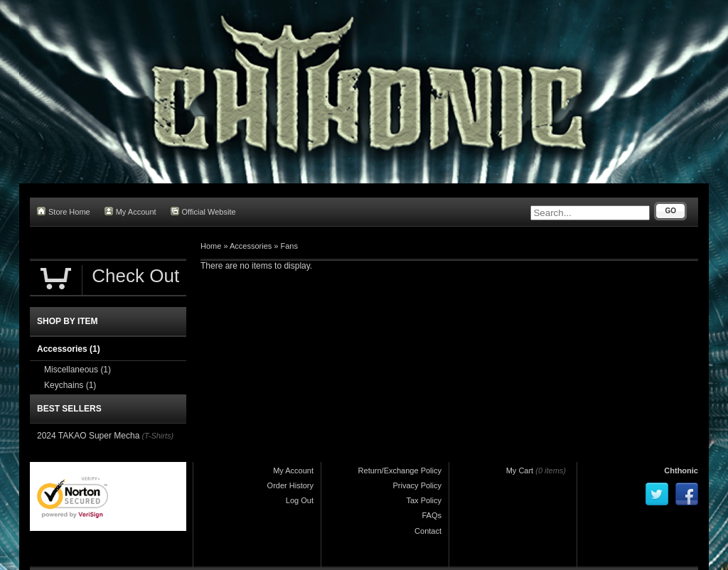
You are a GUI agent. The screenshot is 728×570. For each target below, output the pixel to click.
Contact (428, 531)
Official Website (203, 211)
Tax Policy (424, 500)
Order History (290, 485)
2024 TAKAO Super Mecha (88, 436)
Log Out (300, 500)
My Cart (520, 470)
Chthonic (681, 470)
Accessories (251, 246)
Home (211, 246)
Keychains (70, 385)
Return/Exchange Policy (400, 470)
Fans (289, 246)
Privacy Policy (417, 485)
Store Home (64, 211)
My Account (130, 211)
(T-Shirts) (157, 436)
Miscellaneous (77, 370)
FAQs (432, 515)
